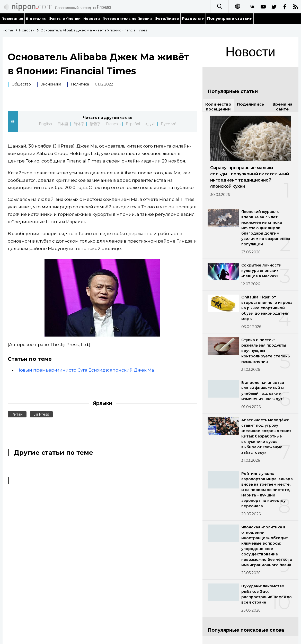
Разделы (193, 18)
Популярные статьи (230, 18)
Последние (12, 19)
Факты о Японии (65, 19)
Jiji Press (41, 414)
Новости (92, 19)
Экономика (51, 84)
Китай (17, 414)
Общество (21, 84)
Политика (80, 84)
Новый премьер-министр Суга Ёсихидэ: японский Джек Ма (85, 370)
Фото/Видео (167, 19)
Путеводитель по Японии (127, 19)
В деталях (36, 19)
